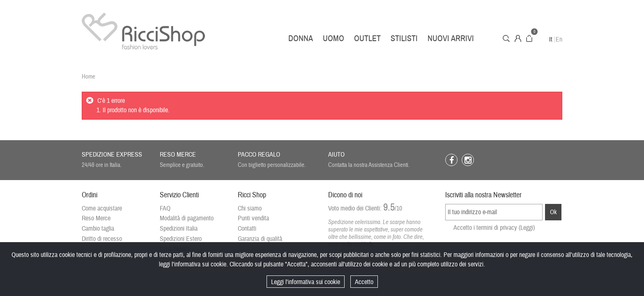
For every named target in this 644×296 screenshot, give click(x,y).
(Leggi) (527, 228)
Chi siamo (250, 208)
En (559, 39)
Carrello (529, 38)
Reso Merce (96, 218)
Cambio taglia (98, 229)
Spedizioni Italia (179, 229)
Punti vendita (253, 218)
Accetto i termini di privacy (494, 228)
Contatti (247, 229)
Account (518, 38)
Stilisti (404, 38)
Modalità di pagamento (187, 218)
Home (89, 77)
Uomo (333, 38)
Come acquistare (102, 208)
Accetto (364, 282)
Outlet (367, 38)
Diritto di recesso (102, 239)
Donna (301, 38)
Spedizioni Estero (181, 239)
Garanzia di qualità (260, 239)
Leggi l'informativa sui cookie (306, 282)
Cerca (506, 38)
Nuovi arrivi (451, 38)
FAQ (165, 208)
